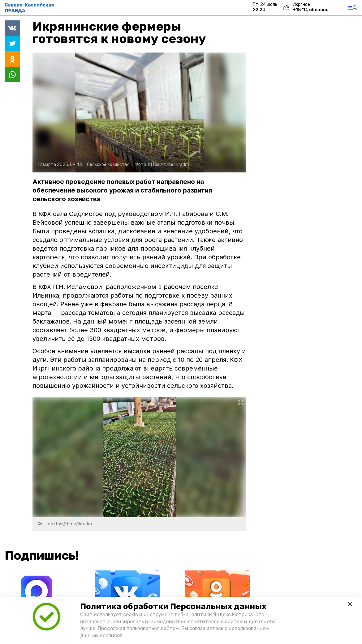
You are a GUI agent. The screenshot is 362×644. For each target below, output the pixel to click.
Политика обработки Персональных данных (173, 606)
